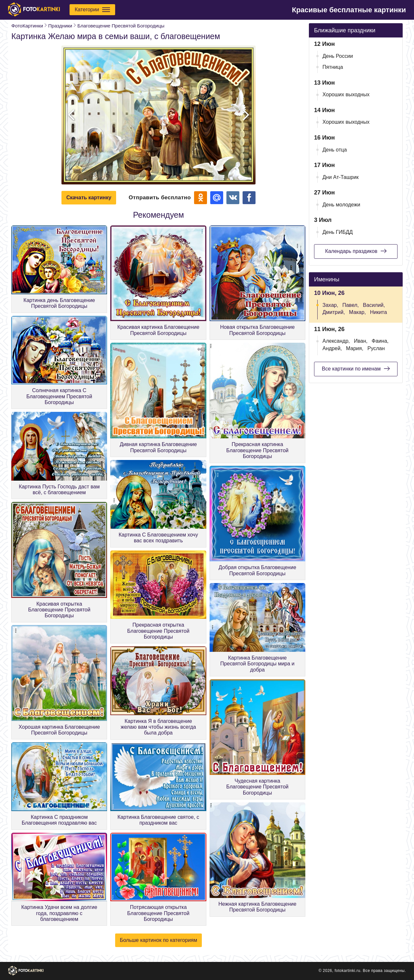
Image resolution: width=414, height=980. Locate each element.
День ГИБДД (338, 232)
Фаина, (380, 341)
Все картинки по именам (356, 369)
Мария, (355, 348)
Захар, (330, 305)
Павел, (350, 305)
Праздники (60, 26)
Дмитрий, (334, 312)
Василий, (374, 305)
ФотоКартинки (27, 26)
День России (338, 56)
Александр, (336, 341)
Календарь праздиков (356, 251)
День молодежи (341, 205)
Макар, (357, 312)
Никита (378, 312)
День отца (335, 150)
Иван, (361, 341)
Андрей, (332, 348)
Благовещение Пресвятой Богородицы (121, 26)
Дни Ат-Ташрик (341, 177)
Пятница (333, 67)
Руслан (376, 348)
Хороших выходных (346, 94)
